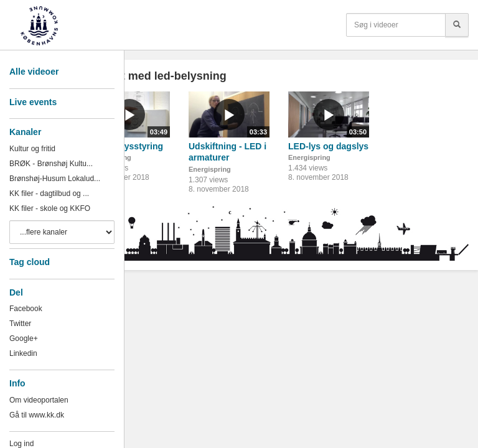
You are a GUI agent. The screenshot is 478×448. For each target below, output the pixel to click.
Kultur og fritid (32, 149)
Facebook (26, 309)
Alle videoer (34, 72)
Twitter (20, 324)
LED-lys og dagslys (328, 146)
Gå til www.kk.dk (37, 415)
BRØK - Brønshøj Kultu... (51, 164)
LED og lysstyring (126, 146)
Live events (33, 102)
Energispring (210, 169)
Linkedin (23, 353)
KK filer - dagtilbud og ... (49, 194)
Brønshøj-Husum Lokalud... (55, 179)
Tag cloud (30, 262)
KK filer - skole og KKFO (50, 208)
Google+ (24, 338)
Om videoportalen (39, 400)
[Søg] (457, 25)
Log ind (21, 444)
